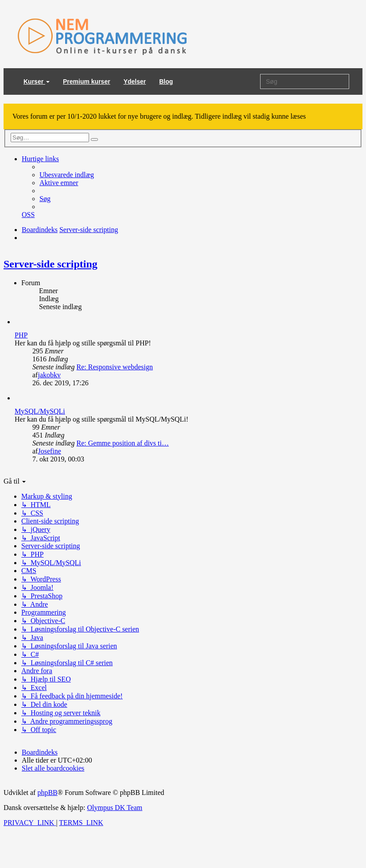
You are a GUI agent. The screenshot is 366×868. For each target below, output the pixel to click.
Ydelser (135, 81)
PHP (21, 335)
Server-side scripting (51, 264)
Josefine (49, 451)
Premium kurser (87, 81)
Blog (166, 81)
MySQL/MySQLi (40, 411)
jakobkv (49, 375)
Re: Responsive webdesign (115, 367)
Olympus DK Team (115, 808)
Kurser (37, 81)
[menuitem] (67, 175)
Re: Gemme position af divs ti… (123, 443)
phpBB (47, 792)
